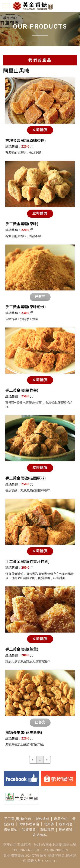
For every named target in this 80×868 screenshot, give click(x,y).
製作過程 (43, 819)
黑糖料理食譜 (29, 824)
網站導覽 (66, 830)
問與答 (49, 824)
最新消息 (66, 824)
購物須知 (11, 830)
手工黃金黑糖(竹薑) (22, 390)
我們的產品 (40, 60)
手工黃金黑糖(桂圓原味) (26, 478)
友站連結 (40, 835)
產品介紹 (61, 819)
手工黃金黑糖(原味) (22, 224)
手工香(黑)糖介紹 (18, 819)
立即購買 (40, 130)
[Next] (47, 760)
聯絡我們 (47, 830)
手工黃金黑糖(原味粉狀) (26, 307)
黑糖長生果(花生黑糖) (24, 732)
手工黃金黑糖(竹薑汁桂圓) (27, 561)
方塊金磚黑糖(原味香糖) (26, 140)
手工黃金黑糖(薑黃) (22, 649)
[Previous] (33, 760)
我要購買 (29, 830)
